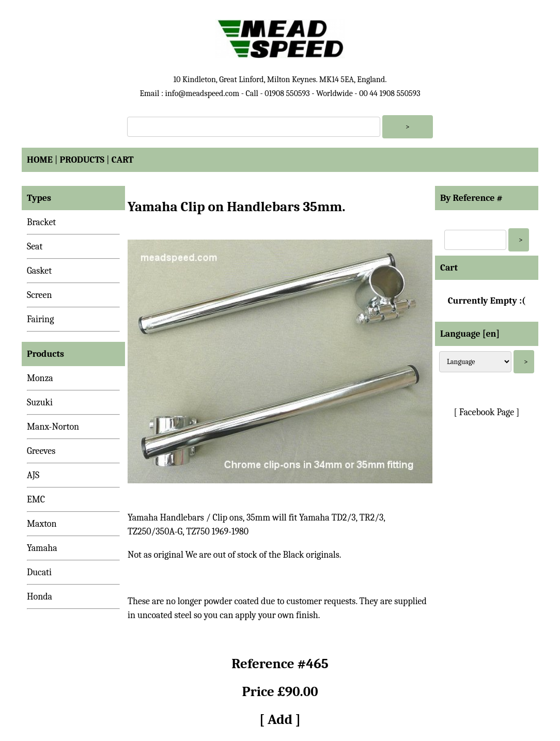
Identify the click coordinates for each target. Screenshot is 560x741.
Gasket (39, 271)
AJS (33, 475)
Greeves (41, 451)
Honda (40, 597)
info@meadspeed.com (202, 93)
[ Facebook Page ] (487, 412)
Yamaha (42, 548)
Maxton (42, 524)
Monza (40, 378)
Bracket (41, 222)
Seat (35, 247)
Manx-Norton (53, 427)
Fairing (40, 319)
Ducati (39, 572)
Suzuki (40, 403)
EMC (36, 500)
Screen (40, 295)
